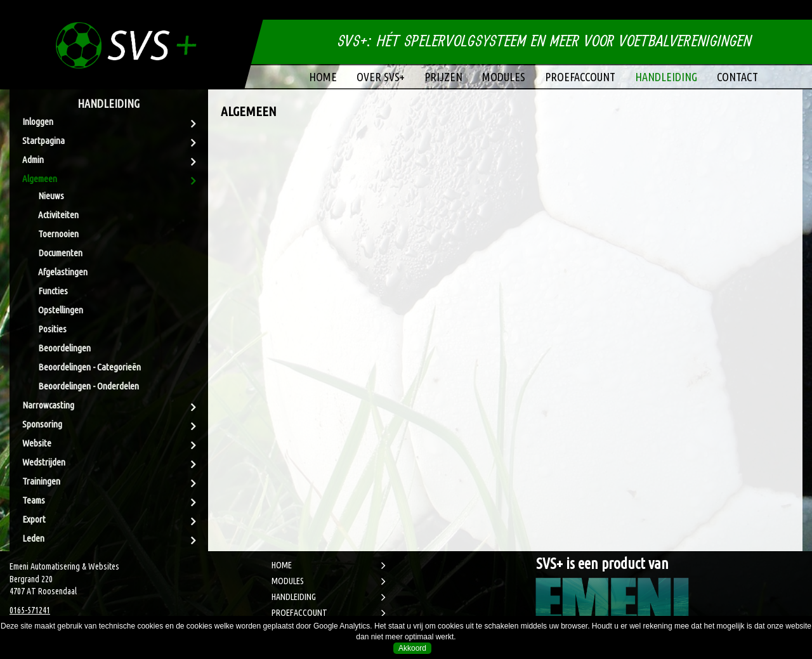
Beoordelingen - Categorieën (89, 367)
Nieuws (51, 196)
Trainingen (41, 481)
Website (37, 443)
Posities (52, 329)
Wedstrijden (44, 462)
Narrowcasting (48, 405)
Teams (34, 500)
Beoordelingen (64, 348)
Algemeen (40, 179)
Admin (33, 160)
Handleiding (666, 77)
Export (34, 519)
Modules (504, 77)
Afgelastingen (63, 272)
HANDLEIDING (294, 597)
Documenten (60, 253)
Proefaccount (580, 77)
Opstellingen (61, 310)
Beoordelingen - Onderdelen (88, 386)
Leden (33, 538)
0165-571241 (30, 610)
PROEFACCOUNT (299, 613)
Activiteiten (58, 215)
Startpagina (43, 140)
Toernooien (58, 234)
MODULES (288, 581)
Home (323, 77)
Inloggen (38, 121)
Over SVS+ (381, 77)
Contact (737, 77)
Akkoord (412, 648)
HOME (282, 565)
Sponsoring (42, 424)
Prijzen (443, 77)
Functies (53, 291)
